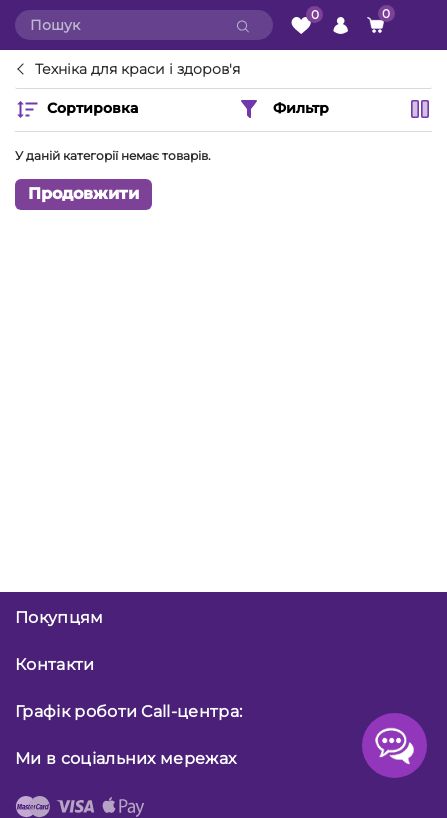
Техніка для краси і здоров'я (137, 70)
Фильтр (283, 109)
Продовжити (83, 193)
